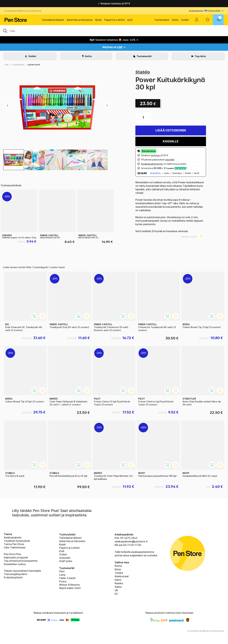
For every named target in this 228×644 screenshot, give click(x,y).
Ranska (119, 583)
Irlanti (118, 580)
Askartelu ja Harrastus (79, 20)
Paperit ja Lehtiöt (115, 20)
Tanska (119, 573)
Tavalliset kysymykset (17, 541)
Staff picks (66, 561)
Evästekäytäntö (13, 577)
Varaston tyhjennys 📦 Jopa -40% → (114, 40)
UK (116, 590)
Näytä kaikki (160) (70, 588)
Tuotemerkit (162, 20)
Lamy (62, 575)
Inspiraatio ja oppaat (16, 557)
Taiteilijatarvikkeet (53, 20)
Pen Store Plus (12, 554)
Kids (7, 65)
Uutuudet (65, 558)
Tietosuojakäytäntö (16, 574)
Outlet (185, 20)
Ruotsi (118, 566)
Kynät (98, 20)
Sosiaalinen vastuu (15, 564)
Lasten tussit (34, 65)
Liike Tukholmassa (15, 547)
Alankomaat (122, 576)
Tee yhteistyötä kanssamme (21, 561)
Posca (63, 581)
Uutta (175, 20)
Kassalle (171, 141)
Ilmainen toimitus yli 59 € (114, 3)
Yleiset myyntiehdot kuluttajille (22, 571)
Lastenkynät (18, 65)
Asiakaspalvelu (196, 11)
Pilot (62, 571)
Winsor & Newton (69, 585)
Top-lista (200, 56)
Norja (118, 569)
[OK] (114, 31)
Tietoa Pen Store (14, 544)
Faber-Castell (67, 578)
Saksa (118, 587)
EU (116, 594)
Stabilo (143, 72)
